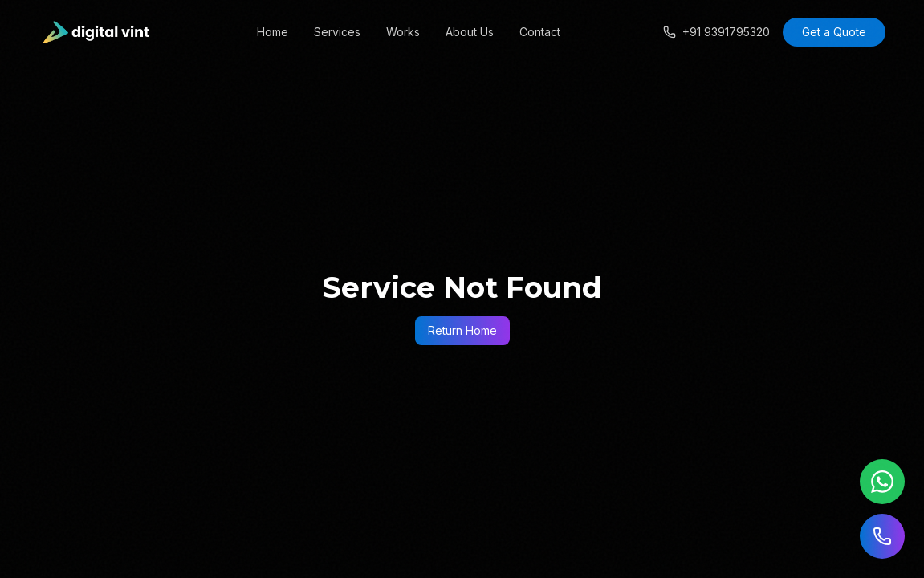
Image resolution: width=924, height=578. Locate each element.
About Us (470, 32)
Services (337, 32)
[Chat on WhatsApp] (882, 482)
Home (273, 32)
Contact (540, 32)
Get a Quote (834, 32)
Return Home (462, 330)
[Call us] (882, 536)
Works (403, 32)
